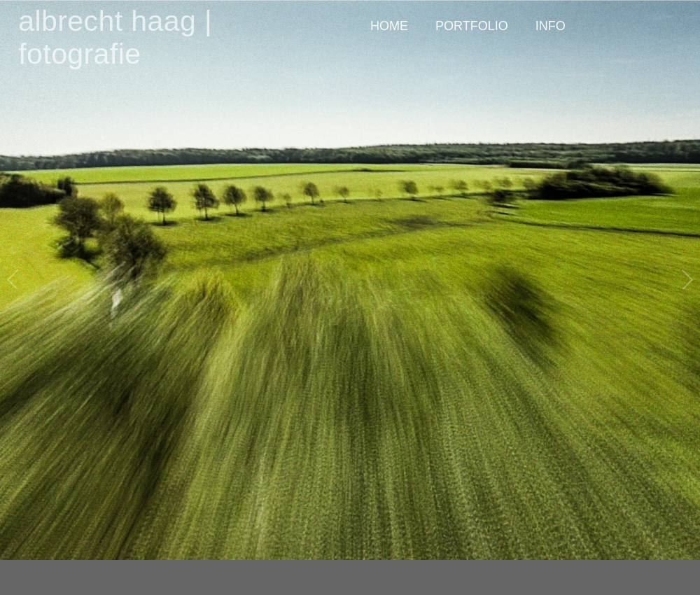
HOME (389, 26)
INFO (551, 26)
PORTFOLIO (472, 26)
